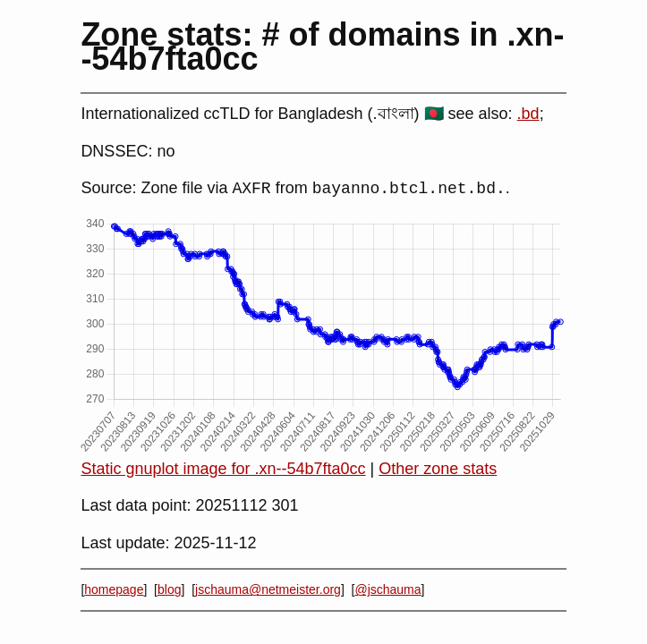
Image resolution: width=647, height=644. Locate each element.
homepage (114, 589)
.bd (528, 114)
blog (169, 589)
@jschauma (387, 589)
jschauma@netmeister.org (268, 589)
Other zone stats (438, 469)
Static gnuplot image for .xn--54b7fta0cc (223, 469)
